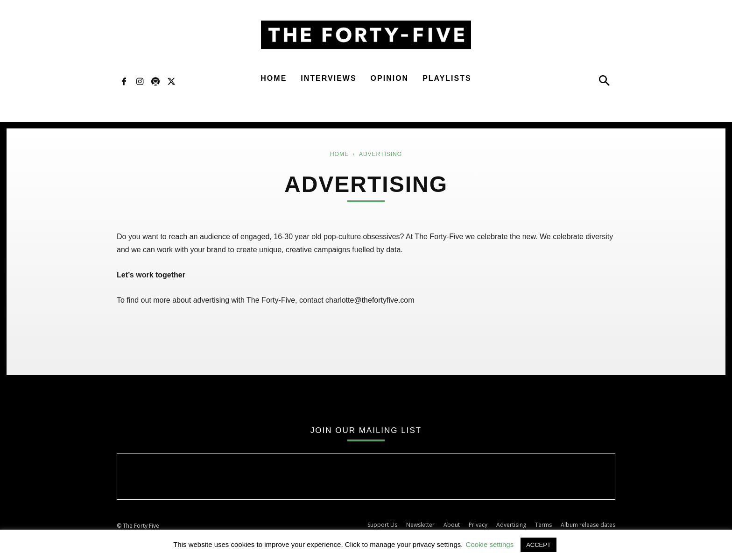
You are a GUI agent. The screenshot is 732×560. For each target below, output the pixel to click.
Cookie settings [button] (490, 544)
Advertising (511, 525)
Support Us (382, 525)
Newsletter (420, 525)
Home (274, 78)
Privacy (478, 525)
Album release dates (588, 525)
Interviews (328, 78)
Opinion (390, 78)
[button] (604, 83)
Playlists (447, 78)
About (452, 525)
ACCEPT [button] (538, 545)
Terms (543, 525)
